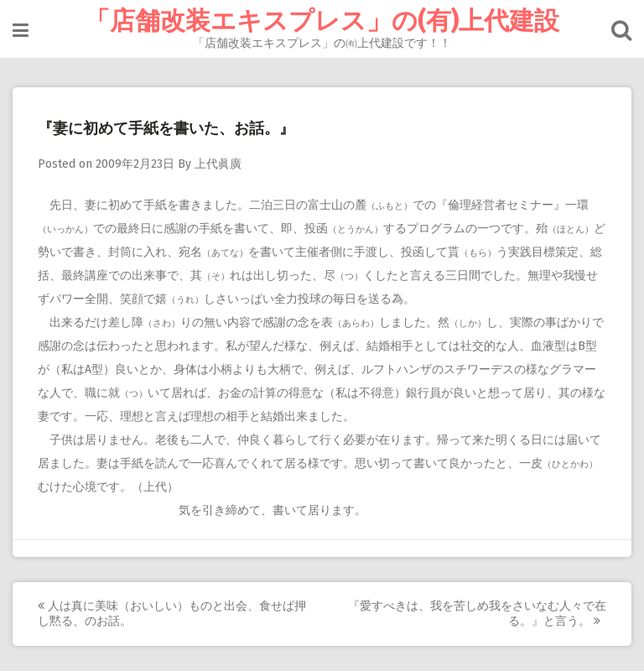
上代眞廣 (218, 164)
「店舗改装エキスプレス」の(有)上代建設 (322, 21)
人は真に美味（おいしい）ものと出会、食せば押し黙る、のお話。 (172, 614)
